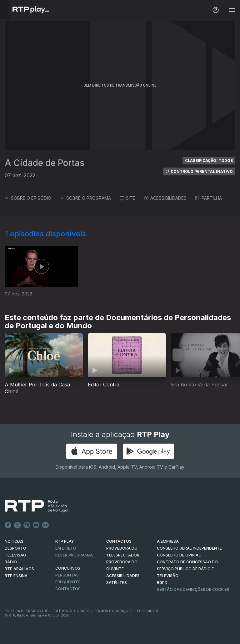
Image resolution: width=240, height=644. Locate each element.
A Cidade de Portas (45, 163)
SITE (127, 198)
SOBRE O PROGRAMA (85, 198)
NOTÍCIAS (14, 541)
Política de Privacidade (26, 611)
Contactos (68, 589)
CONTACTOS (119, 541)
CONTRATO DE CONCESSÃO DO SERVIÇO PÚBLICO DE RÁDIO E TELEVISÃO (187, 569)
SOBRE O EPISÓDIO (28, 198)
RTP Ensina (16, 576)
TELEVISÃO (15, 555)
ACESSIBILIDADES (165, 198)
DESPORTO (15, 548)
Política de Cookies (71, 611)
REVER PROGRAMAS (74, 555)
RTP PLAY (65, 541)
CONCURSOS (68, 568)
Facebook (8, 525)
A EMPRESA (168, 541)
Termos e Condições (113, 611)
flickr (46, 525)
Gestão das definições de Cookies (193, 589)
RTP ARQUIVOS (19, 569)
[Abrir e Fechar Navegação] (232, 10)
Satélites (117, 583)
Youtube (36, 525)
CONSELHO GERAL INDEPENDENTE (189, 548)
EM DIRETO (66, 548)
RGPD (162, 583)
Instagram (27, 525)
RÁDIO (11, 562)
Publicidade (148, 611)
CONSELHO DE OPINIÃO (179, 555)
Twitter (17, 525)
